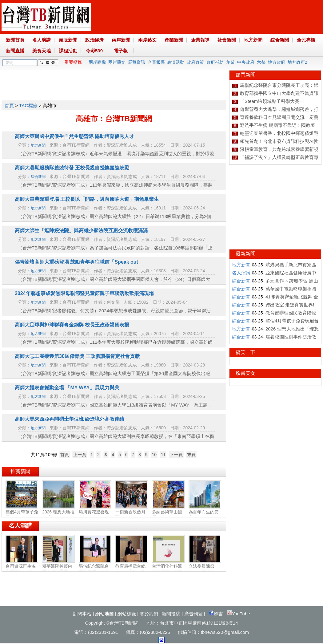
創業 (230, 62)
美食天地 (42, 51)
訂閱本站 (82, 614)
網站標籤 (127, 614)
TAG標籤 (28, 105)
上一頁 (80, 455)
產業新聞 (174, 40)
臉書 (216, 614)
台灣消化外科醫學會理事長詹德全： (168, 569)
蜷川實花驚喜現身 (95, 512)
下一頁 (176, 455)
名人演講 (42, 40)
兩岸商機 (97, 62)
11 (163, 455)
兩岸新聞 (121, 40)
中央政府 (246, 62)
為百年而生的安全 (205, 512)
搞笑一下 (245, 352)
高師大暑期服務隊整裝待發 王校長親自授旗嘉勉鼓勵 (72, 168)
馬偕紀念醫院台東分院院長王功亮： (95, 569)
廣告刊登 (193, 614)
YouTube (239, 614)
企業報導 (200, 40)
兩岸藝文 (147, 40)
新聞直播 (15, 51)
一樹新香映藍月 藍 (132, 512)
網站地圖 (105, 614)
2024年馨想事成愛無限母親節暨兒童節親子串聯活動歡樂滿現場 (84, 293)
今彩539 (94, 51)
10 (154, 455)
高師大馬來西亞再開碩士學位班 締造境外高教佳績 (70, 419)
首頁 (9, 105)
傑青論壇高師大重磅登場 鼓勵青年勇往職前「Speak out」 (79, 262)
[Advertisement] (114, 84)
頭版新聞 (68, 40)
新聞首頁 (15, 40)
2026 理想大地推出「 (58, 512)
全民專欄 (306, 40)
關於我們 (149, 614)
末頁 (191, 455)
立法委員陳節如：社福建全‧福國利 (205, 569)
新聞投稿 (171, 614)
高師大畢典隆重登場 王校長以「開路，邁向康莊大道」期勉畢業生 (87, 199)
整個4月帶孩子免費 (22, 512)
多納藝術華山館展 (168, 512)
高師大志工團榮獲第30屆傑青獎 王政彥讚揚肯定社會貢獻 (77, 356)
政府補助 (215, 62)
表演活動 (176, 62)
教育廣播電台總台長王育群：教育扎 (132, 569)
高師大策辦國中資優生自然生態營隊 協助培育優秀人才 (74, 136)
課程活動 (68, 51)
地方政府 (277, 62)
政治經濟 (94, 40)
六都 (261, 62)
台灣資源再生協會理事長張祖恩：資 (22, 569)
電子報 (121, 51)
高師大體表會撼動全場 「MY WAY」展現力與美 (67, 388)
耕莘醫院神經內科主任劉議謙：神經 (58, 569)
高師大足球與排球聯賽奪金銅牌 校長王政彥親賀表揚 (72, 325)
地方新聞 (253, 40)
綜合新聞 (280, 40)
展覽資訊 (137, 62)
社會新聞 (227, 40)
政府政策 (195, 62)
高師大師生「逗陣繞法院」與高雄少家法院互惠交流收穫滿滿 (81, 231)
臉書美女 (245, 373)
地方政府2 (297, 62)
